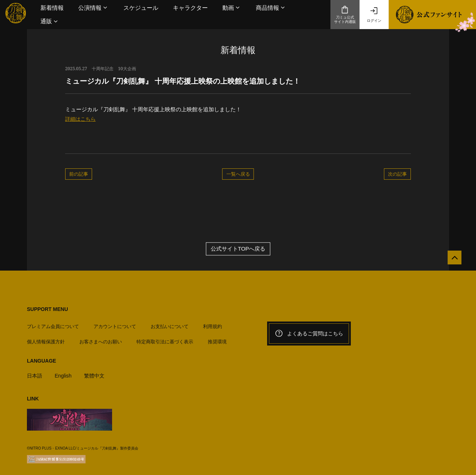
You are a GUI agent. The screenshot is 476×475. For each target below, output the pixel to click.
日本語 (35, 373)
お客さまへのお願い (101, 339)
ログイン (374, 15)
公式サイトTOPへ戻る (238, 249)
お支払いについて (170, 324)
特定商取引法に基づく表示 (165, 339)
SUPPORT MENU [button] (47, 310)
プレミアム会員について (53, 324)
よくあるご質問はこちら (309, 334)
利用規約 (213, 324)
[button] (94, 8)
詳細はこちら (82, 119)
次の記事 (397, 174)
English (65, 373)
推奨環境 (217, 339)
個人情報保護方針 (46, 339)
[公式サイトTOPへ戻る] (451, 261)
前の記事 (79, 174)
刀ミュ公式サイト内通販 (345, 15)
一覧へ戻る (238, 174)
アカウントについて (115, 324)
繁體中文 (97, 373)
